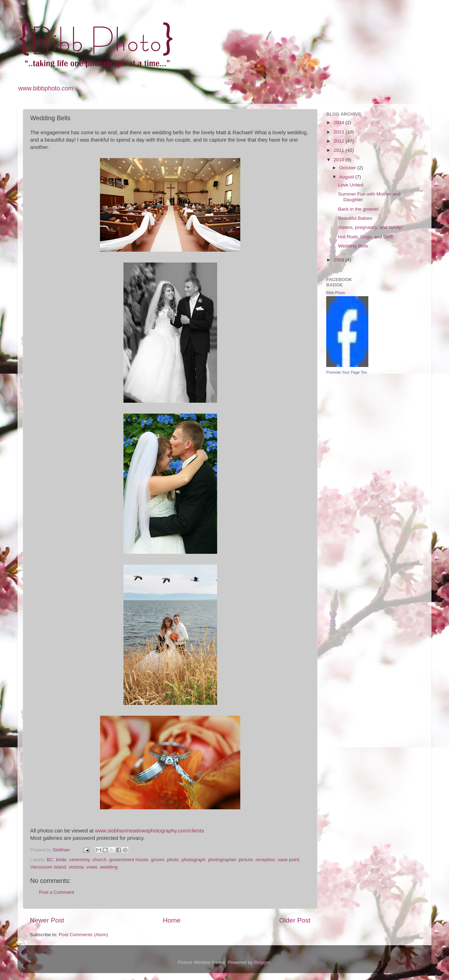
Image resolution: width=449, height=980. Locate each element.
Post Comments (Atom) (83, 935)
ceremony (79, 860)
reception (265, 860)
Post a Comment (57, 892)
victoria (76, 867)
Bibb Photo (336, 293)
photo (173, 860)
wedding (109, 867)
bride (61, 860)
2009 (340, 260)
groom (158, 860)
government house (129, 860)
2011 (340, 150)
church (99, 860)
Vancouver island (48, 867)
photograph (193, 860)
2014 (340, 122)
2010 (340, 160)
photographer (222, 860)
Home (172, 920)
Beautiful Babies (355, 218)
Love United (351, 185)
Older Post (295, 920)
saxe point (288, 860)
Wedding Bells (353, 246)
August (347, 177)
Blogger (262, 962)
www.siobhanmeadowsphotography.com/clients (150, 831)
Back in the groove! (358, 209)
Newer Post (47, 920)
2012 (340, 141)
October (348, 168)
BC (50, 860)
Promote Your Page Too (347, 372)
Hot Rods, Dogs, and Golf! (366, 237)
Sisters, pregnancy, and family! (370, 227)
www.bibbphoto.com (46, 88)
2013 (340, 132)
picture (246, 860)
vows (92, 867)
